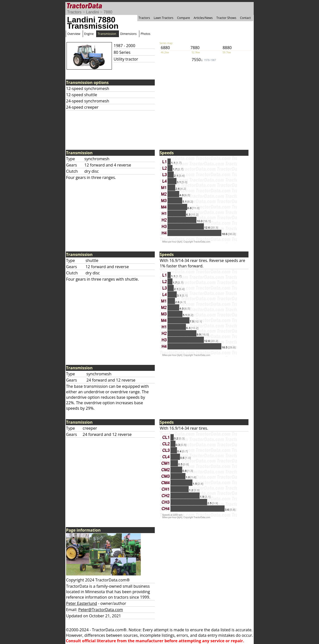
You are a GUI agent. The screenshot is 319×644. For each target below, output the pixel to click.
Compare (183, 18)
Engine (89, 34)
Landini (92, 12)
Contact (245, 18)
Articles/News (203, 18)
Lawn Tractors (164, 18)
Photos (145, 34)
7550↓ (204, 60)
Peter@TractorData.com (101, 610)
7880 (108, 12)
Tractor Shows (226, 18)
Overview (74, 34)
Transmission (107, 34)
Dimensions (128, 34)
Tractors (74, 12)
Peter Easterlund (81, 603)
